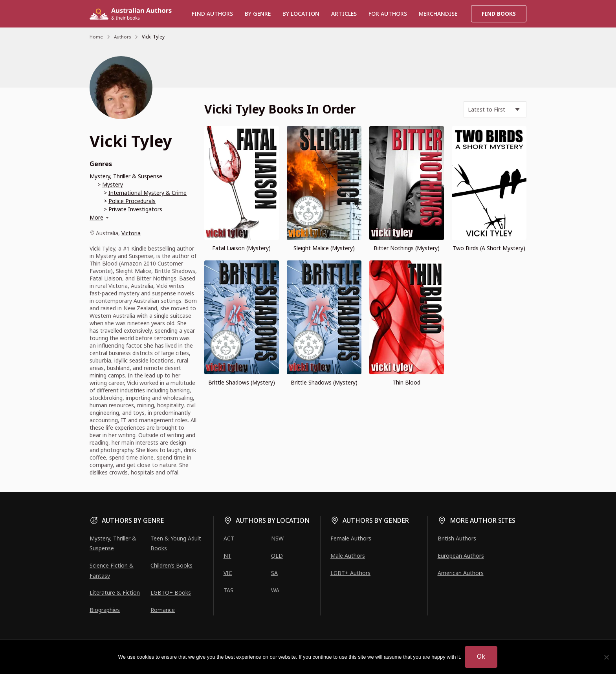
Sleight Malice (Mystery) (324, 248)
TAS (228, 590)
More (96, 217)
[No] (606, 657)
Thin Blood (406, 382)
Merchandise (438, 14)
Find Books (499, 14)
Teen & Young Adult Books (176, 543)
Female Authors (351, 538)
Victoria (131, 233)
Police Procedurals (132, 201)
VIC (228, 573)
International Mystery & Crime (148, 193)
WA (275, 590)
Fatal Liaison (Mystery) (241, 248)
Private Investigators (135, 209)
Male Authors (348, 556)
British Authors (457, 538)
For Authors (388, 14)
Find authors (212, 14)
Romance (163, 610)
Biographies (105, 610)
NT (227, 556)
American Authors (461, 573)
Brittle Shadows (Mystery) (242, 382)
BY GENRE (258, 14)
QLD (277, 556)
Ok (481, 657)
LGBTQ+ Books (171, 592)
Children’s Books (171, 565)
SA (274, 573)
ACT (229, 538)
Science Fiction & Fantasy (112, 570)
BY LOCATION (301, 14)
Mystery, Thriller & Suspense (126, 176)
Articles (344, 14)
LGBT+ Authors (350, 573)
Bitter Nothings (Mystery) (407, 248)
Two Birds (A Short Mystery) (489, 248)
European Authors (461, 556)
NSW (277, 538)
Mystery (113, 184)
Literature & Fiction (115, 592)
